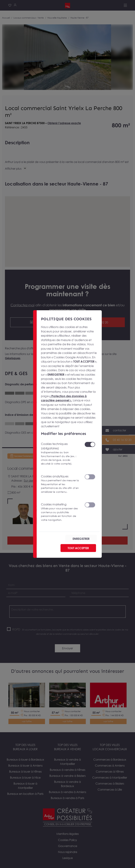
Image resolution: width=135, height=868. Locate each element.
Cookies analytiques (61, 484)
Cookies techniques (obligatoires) (61, 454)
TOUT (78, 548)
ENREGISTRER (81, 539)
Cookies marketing (61, 512)
